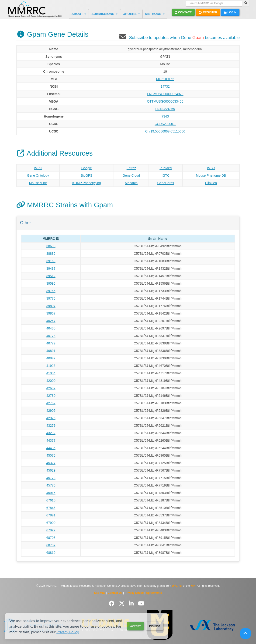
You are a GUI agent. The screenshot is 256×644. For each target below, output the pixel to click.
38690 (51, 246)
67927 (51, 530)
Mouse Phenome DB (211, 175)
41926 (51, 366)
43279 (51, 426)
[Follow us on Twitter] (123, 603)
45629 (51, 470)
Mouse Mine (38, 183)
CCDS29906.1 (165, 124)
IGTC (166, 175)
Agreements (154, 593)
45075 (51, 455)
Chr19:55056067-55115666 (165, 131)
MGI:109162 (165, 79)
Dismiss (155, 626)
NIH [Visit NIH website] (193, 586)
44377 (51, 440)
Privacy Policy (68, 632)
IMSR (211, 168)
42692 (51, 388)
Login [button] (230, 12)
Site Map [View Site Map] (100, 593)
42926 (51, 418)
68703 (51, 538)
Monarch (131, 183)
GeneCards (166, 183)
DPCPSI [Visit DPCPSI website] (177, 586)
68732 (51, 545)
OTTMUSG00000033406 (165, 101)
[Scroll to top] (246, 633)
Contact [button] (183, 12)
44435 (51, 448)
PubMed (166, 168)
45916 (51, 493)
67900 (51, 523)
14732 (165, 86)
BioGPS (86, 175)
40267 (51, 321)
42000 (51, 381)
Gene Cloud (131, 175)
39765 (51, 291)
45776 (51, 485)
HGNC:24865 (165, 109)
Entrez (131, 168)
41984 (51, 373)
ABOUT (79, 14)
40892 (51, 358)
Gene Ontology (38, 175)
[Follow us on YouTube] (141, 603)
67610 (51, 500)
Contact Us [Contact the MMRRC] (115, 593)
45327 (51, 463)
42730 (51, 396)
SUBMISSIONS (104, 14)
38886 (51, 254)
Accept (135, 626)
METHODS (155, 14)
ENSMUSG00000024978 (165, 94)
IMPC (38, 168)
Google (87, 168)
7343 (165, 116)
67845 (51, 508)
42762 (51, 403)
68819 (51, 553)
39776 (51, 298)
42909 (51, 411)
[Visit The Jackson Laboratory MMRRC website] (213, 625)
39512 (51, 276)
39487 (51, 268)
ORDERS (131, 14)
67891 (51, 515)
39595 (51, 283)
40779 (51, 343)
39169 (51, 261)
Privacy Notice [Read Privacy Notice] (134, 593)
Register (208, 12)
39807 (51, 306)
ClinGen (211, 183)
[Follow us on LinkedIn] (132, 603)
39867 (51, 313)
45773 (51, 478)
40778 (51, 336)
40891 (51, 351)
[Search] (246, 3)
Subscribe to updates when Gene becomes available (184, 38)
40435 (51, 328)
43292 (51, 433)
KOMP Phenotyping (87, 183)
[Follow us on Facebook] (112, 603)
